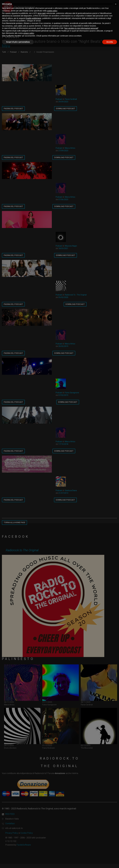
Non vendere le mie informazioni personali (81, 28)
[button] (116, 4)
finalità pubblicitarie (34, 18)
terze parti (42, 13)
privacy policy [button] (29, 33)
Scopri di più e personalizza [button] (18, 42)
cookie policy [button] (52, 11)
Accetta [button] (110, 42)
